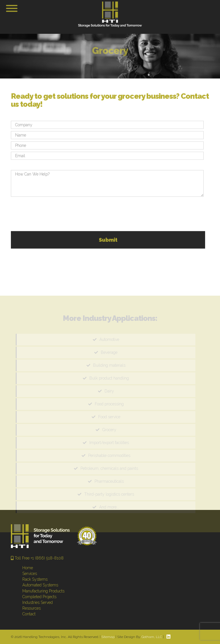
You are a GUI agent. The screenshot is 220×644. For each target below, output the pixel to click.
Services (30, 574)
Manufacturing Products (43, 591)
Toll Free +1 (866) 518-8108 (37, 558)
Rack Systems (35, 579)
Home (28, 568)
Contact (29, 614)
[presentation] (54, 215)
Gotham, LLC (152, 637)
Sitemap (108, 637)
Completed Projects (39, 597)
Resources (32, 608)
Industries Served (38, 602)
